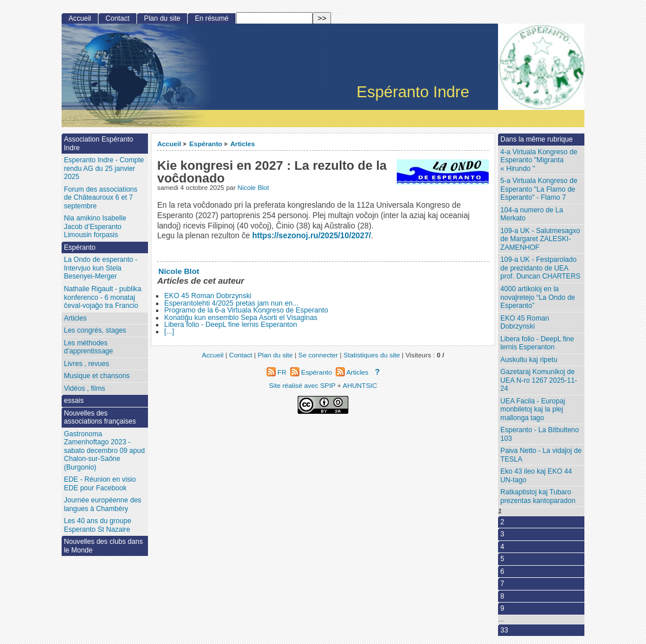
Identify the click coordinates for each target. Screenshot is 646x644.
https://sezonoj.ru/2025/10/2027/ (311, 236)
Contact (117, 18)
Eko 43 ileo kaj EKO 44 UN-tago (536, 476)
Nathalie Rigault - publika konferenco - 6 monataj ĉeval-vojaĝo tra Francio (102, 297)
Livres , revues (87, 364)
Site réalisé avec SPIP (303, 385)
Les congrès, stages (95, 330)
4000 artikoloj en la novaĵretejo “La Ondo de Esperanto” (538, 297)
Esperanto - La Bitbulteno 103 (539, 434)
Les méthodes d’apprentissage (88, 347)
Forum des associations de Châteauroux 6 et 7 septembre (101, 198)
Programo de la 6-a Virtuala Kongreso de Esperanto (246, 310)
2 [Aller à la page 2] (502, 522)
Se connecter (318, 355)
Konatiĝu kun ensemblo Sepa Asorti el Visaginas (241, 318)
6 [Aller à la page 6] (502, 571)
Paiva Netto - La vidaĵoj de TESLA (541, 455)
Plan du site (162, 18)
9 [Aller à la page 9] (502, 608)
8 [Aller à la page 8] (502, 596)
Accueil (169, 144)
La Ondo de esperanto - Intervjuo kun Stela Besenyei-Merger (101, 268)
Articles (243, 144)
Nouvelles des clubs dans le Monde (103, 546)
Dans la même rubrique (537, 139)
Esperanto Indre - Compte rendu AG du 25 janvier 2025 (104, 168)
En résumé (211, 18)
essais (74, 401)
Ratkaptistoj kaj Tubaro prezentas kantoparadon (538, 496)
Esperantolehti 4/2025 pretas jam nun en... (231, 303)
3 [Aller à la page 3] (502, 534)
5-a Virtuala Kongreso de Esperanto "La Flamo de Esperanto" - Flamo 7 (539, 189)
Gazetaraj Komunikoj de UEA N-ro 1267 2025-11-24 (539, 380)
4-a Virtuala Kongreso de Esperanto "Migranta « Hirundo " (539, 160)
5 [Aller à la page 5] (502, 559)
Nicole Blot (253, 188)
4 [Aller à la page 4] (502, 547)
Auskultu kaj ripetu (529, 360)
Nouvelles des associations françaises (100, 418)
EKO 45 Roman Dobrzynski (208, 296)
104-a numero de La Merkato (532, 214)
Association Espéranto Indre (98, 144)
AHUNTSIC (360, 385)
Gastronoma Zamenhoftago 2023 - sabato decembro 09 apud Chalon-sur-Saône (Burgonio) (105, 451)
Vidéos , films (85, 388)
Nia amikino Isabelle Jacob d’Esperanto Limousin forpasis (95, 226)
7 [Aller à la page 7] (502, 584)
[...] (169, 331)
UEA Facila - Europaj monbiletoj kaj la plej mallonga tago (533, 409)
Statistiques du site (372, 355)
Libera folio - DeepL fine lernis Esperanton (231, 325)
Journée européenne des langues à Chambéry (102, 504)
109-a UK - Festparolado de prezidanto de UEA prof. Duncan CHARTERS (540, 268)
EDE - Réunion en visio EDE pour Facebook (100, 484)
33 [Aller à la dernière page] (504, 630)
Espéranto (206, 144)
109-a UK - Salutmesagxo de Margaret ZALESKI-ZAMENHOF (540, 239)
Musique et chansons (97, 376)
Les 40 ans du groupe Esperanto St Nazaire (98, 525)
